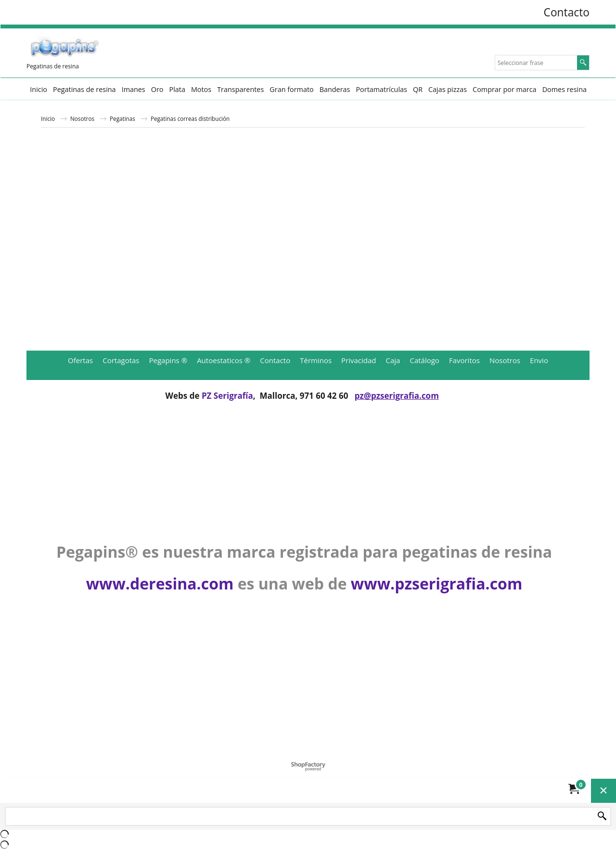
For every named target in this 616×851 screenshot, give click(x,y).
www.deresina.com (160, 583)
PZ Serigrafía (227, 396)
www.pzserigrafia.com (436, 583)
